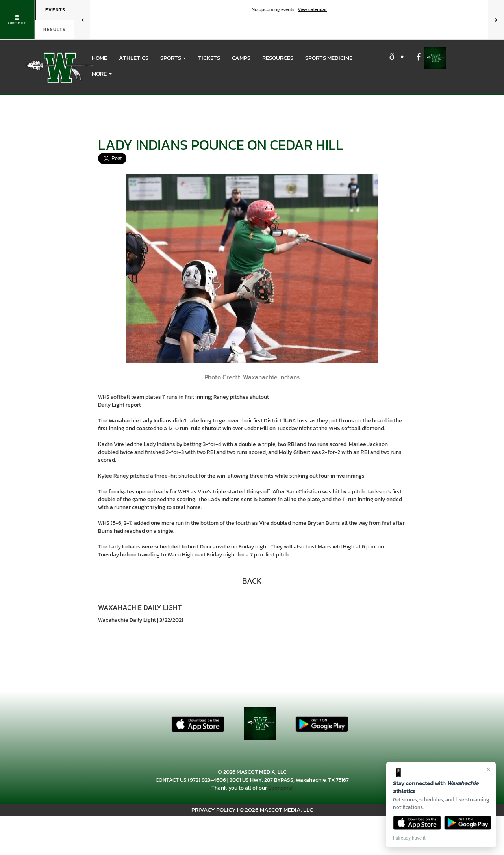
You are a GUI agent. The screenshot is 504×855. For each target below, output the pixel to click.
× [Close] (488, 769)
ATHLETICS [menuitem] (134, 58)
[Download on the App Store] (417, 823)
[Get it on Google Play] (468, 823)
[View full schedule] (18, 20)
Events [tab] (55, 10)
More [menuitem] (102, 73)
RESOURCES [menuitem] (278, 58)
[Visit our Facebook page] (418, 58)
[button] (173, 58)
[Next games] (496, 20)
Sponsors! (280, 788)
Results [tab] (55, 30)
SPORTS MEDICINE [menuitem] (329, 58)
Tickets (209, 58)
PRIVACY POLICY (214, 809)
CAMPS (241, 58)
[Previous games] (82, 20)
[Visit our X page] (401, 58)
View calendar (312, 9)
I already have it (409, 838)
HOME (99, 58)
